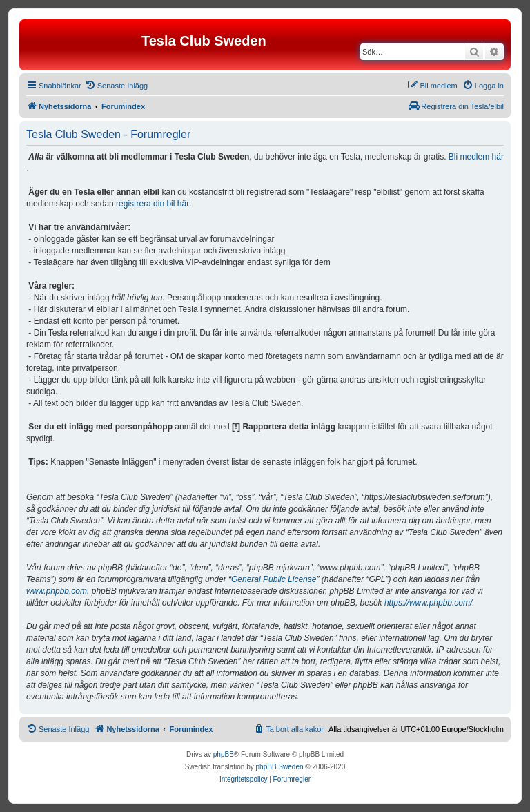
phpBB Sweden (280, 767)
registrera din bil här (153, 204)
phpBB (224, 754)
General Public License (274, 579)
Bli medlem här (476, 157)
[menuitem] (116, 86)
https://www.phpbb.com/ (428, 603)
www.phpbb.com (57, 591)
